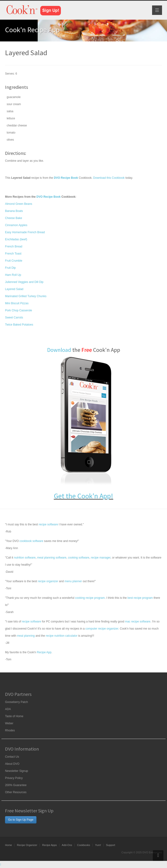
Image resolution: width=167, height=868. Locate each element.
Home (8, 845)
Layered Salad (14, 289)
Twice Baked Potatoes (19, 325)
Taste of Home (14, 716)
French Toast (13, 254)
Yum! (98, 845)
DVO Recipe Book (49, 197)
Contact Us (12, 757)
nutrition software (25, 558)
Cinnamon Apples (16, 225)
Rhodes (10, 730)
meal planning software (52, 558)
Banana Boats (14, 211)
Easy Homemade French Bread (25, 232)
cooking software (79, 558)
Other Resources (16, 792)
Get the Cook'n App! (83, 496)
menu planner (73, 581)
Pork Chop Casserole (18, 310)
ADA (8, 709)
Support (111, 845)
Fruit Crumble (14, 261)
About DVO (12, 764)
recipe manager (101, 558)
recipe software (48, 524)
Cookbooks (83, 845)
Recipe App (44, 652)
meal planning (26, 636)
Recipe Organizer (27, 845)
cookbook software (31, 541)
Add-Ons (67, 845)
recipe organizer (48, 581)
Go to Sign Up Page (21, 820)
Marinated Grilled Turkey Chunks (26, 296)
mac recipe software (138, 622)
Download (59, 350)
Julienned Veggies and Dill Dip (24, 282)
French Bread (14, 246)
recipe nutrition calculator (61, 636)
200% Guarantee (16, 785)
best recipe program (140, 598)
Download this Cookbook (109, 178)
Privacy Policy (14, 778)
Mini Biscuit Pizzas (17, 303)
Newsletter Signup (16, 771)
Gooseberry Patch (16, 702)
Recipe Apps (50, 845)
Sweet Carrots (14, 318)
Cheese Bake (14, 218)
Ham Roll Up (13, 275)
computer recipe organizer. (102, 629)
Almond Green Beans (19, 204)
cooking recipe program (90, 598)
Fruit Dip (10, 268)
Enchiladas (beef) (16, 239)
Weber (9, 723)
